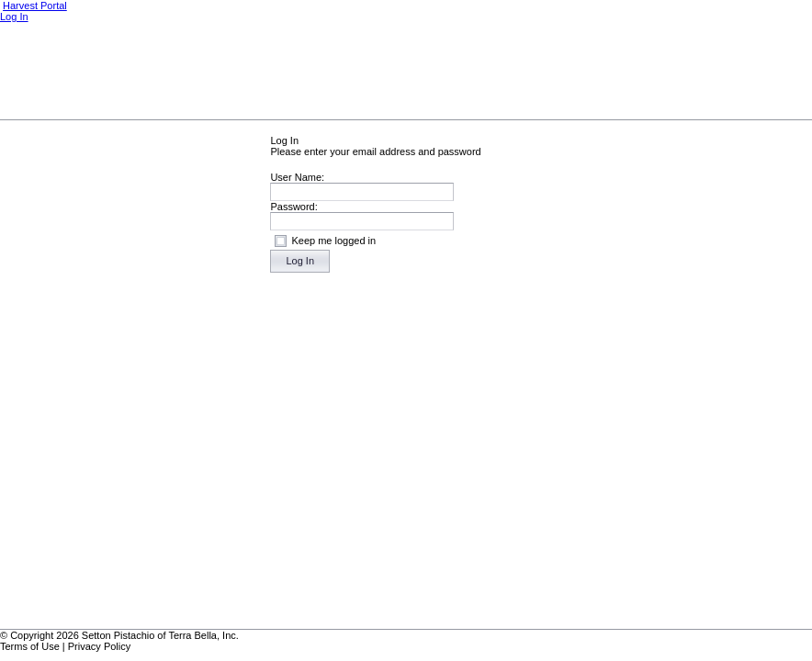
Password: (293, 207)
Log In (14, 17)
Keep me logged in (333, 241)
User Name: (297, 177)
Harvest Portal (35, 6)
